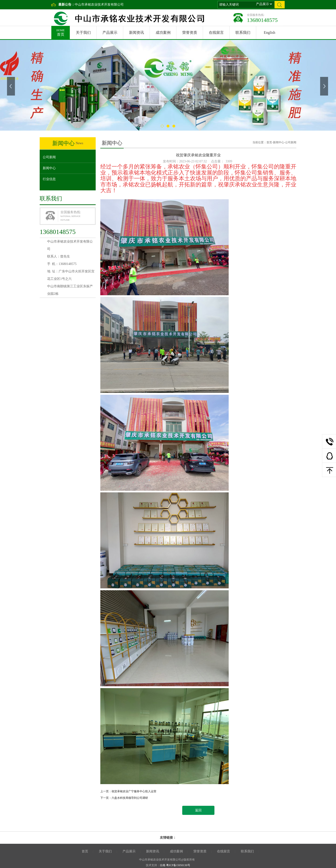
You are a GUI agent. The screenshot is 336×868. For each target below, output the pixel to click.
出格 (163, 865)
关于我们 (83, 33)
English (270, 33)
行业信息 (49, 179)
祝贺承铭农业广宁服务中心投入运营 (134, 791)
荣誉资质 (190, 33)
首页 (61, 31)
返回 (198, 810)
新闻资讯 (136, 33)
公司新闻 (49, 157)
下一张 (325, 86)
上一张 (11, 86)
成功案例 (163, 33)
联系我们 (243, 33)
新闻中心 (49, 168)
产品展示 (110, 33)
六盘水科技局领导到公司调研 (130, 798)
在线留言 (216, 33)
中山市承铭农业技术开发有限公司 (99, 5)
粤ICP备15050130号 (178, 865)
